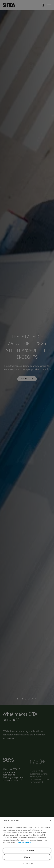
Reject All (27, 857)
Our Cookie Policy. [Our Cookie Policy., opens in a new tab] (24, 842)
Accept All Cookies (27, 850)
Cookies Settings (27, 863)
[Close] (50, 821)
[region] (27, 842)
